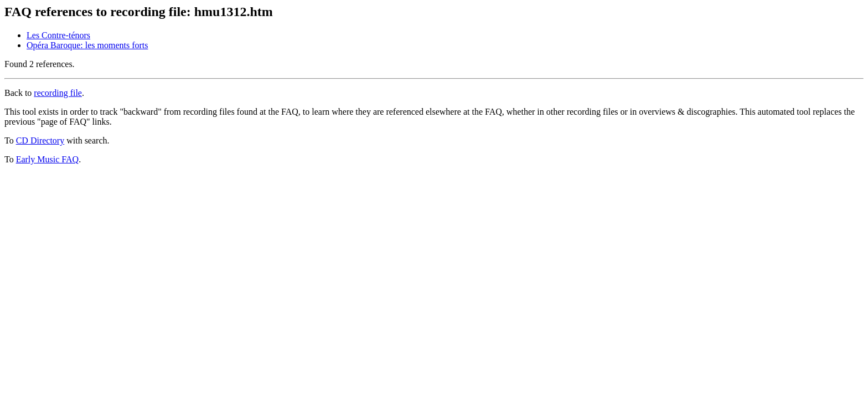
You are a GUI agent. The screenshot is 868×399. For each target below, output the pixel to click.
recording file (58, 93)
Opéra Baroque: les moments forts (87, 45)
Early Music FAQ (47, 159)
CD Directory (40, 140)
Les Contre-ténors (58, 35)
